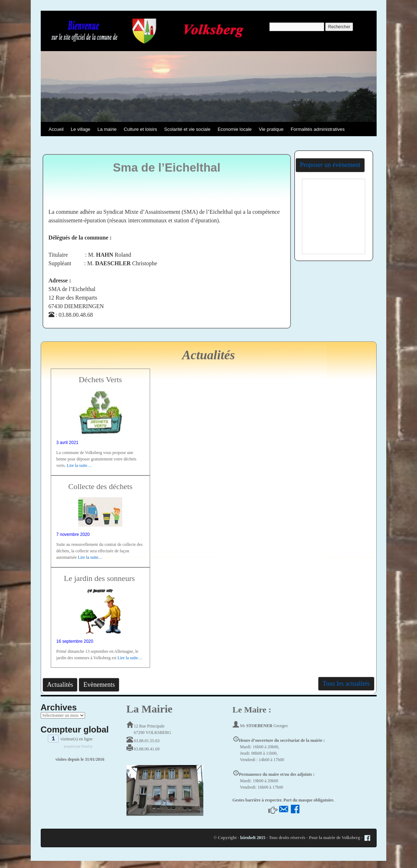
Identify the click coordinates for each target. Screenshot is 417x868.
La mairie (107, 129)
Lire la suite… (79, 465)
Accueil (56, 129)
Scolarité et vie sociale (187, 129)
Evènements (99, 685)
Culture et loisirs (140, 129)
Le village (81, 129)
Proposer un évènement (330, 165)
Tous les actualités (346, 684)
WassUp (87, 746)
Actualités (60, 685)
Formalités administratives (317, 129)
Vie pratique (271, 129)
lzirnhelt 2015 (253, 838)
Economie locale (235, 129)
